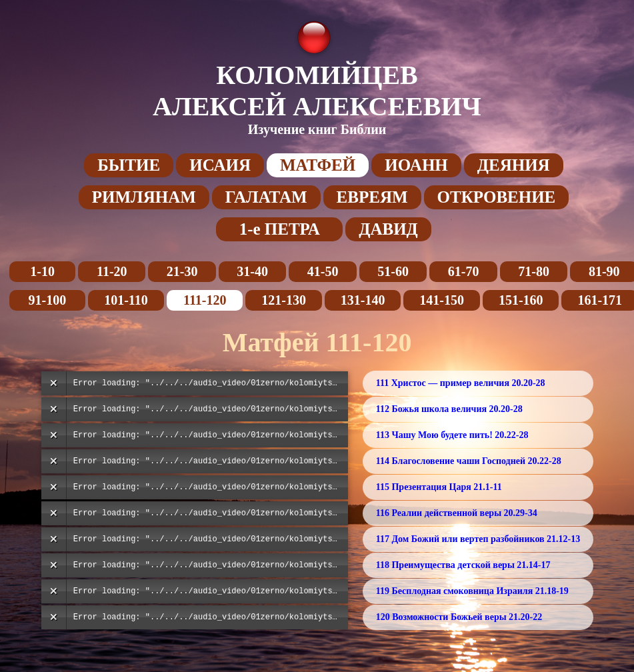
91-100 (47, 300)
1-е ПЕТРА (280, 229)
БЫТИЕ (129, 165)
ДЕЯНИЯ (514, 165)
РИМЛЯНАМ (144, 197)
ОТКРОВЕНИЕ (497, 197)
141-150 (442, 300)
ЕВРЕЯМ (372, 197)
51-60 (393, 271)
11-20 (112, 271)
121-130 (284, 300)
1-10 (42, 271)
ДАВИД (388, 229)
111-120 (205, 300)
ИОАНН (416, 165)
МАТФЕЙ (318, 165)
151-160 (521, 300)
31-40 (252, 271)
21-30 (182, 271)
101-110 (126, 300)
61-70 (464, 271)
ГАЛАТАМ (266, 197)
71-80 (534, 271)
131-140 (363, 300)
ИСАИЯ (220, 165)
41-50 (323, 271)
